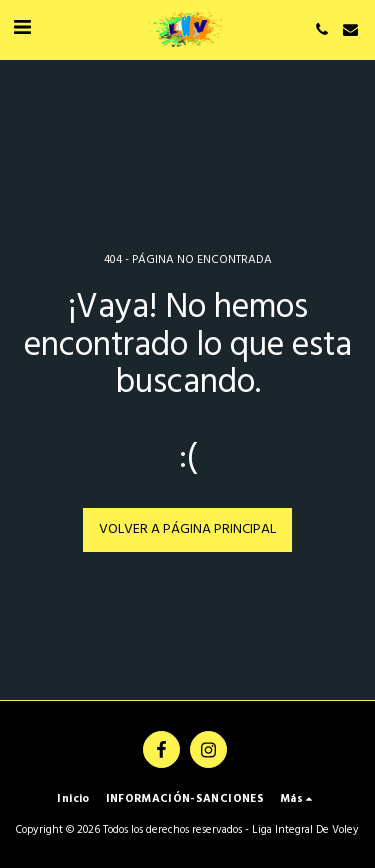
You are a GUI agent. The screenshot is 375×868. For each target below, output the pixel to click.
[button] (22, 29)
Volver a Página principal (187, 529)
